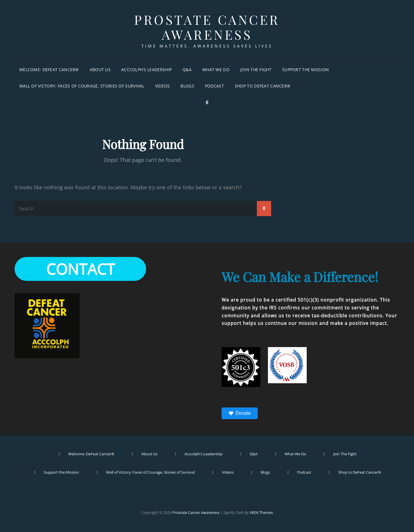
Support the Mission (306, 70)
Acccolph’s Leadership (147, 70)
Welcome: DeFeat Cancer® (49, 70)
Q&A (187, 70)
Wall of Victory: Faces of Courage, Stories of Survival (82, 86)
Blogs (187, 86)
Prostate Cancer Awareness (207, 27)
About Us (100, 70)
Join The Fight (256, 70)
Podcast (214, 86)
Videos (163, 86)
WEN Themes (261, 512)
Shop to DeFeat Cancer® (263, 86)
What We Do (216, 70)
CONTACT (80, 269)
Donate (240, 413)
